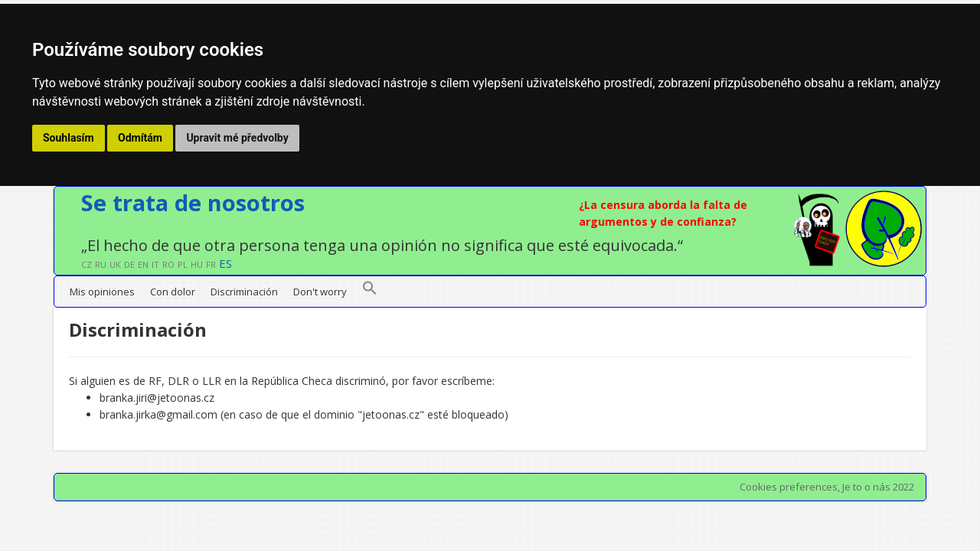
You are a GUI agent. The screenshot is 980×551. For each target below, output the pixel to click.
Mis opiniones (102, 292)
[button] (370, 292)
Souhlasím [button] (69, 138)
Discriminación (244, 292)
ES (225, 263)
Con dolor (173, 292)
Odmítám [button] (140, 138)
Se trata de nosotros (193, 202)
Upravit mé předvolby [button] (237, 138)
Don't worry (320, 292)
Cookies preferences (789, 487)
